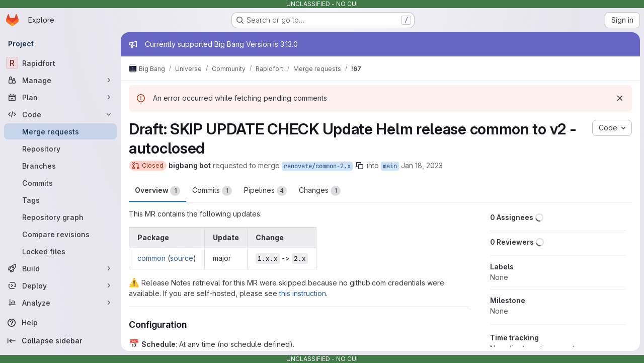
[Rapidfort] (60, 63)
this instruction (303, 293)
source (182, 258)
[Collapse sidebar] (60, 341)
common (151, 258)
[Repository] (60, 149)
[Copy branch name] (360, 166)
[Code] (60, 114)
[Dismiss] (620, 98)
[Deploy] (60, 285)
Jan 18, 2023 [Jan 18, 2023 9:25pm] (422, 165)
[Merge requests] (60, 131)
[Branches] (60, 166)
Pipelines (265, 191)
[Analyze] (60, 303)
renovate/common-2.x (317, 166)
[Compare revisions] (60, 234)
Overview (157, 191)
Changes (320, 191)
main (390, 166)
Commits (212, 191)
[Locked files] (60, 251)
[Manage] (60, 80)
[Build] (60, 268)
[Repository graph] (60, 217)
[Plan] (60, 97)
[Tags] (60, 200)
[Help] (60, 323)
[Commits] (60, 183)
